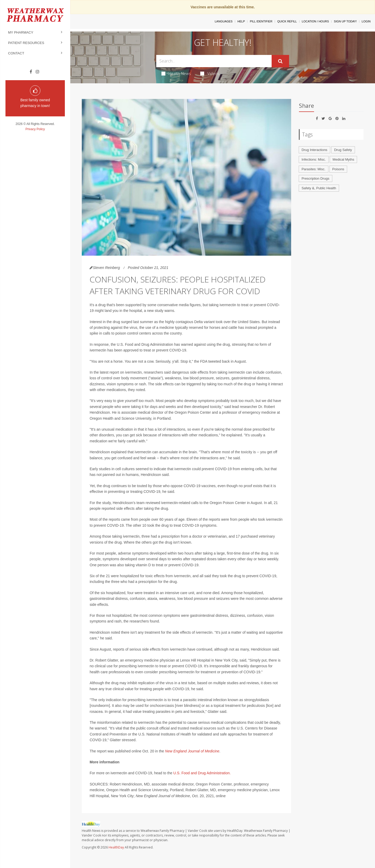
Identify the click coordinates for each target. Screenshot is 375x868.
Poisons (338, 169)
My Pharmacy (21, 32)
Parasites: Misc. (314, 169)
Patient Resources (26, 43)
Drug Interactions (314, 150)
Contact (16, 53)
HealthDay (116, 847)
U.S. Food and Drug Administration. (202, 773)
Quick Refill (287, 21)
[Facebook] (31, 72)
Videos (210, 73)
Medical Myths (343, 159)
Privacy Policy (35, 129)
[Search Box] (214, 61)
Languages (223, 21)
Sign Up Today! (345, 21)
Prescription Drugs (315, 178)
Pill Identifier (261, 21)
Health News (176, 73)
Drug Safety (343, 150)
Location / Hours (315, 21)
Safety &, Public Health (319, 188)
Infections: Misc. (314, 159)
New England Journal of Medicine (192, 751)
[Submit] (280, 61)
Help (241, 21)
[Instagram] (37, 72)
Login (366, 21)
